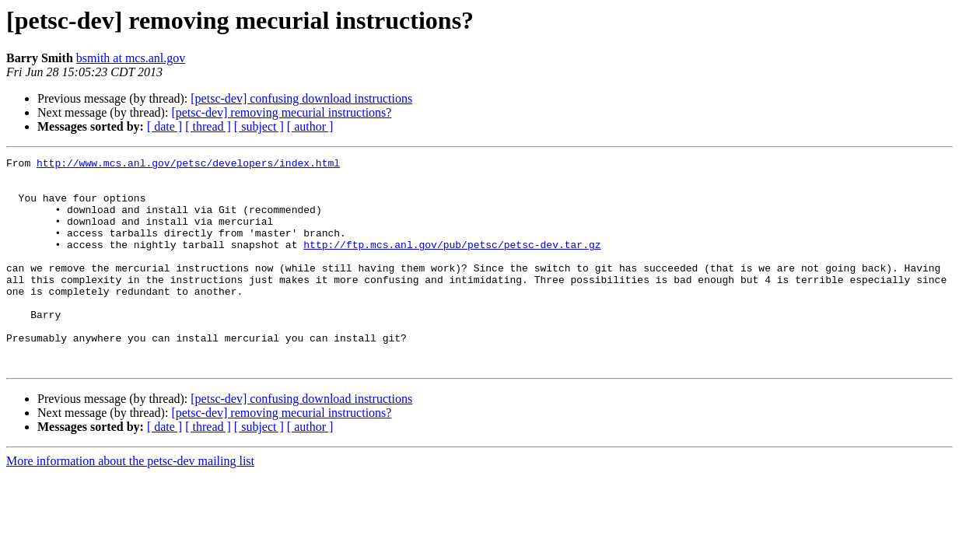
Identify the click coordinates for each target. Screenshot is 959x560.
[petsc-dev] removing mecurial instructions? (281, 112)
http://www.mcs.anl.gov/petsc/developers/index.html (188, 165)
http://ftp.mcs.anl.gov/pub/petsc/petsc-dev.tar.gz (452, 263)
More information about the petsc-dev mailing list (130, 503)
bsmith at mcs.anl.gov (131, 58)
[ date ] (164, 126)
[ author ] (310, 126)
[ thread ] (208, 126)
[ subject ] (259, 126)
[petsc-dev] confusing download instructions (301, 98)
